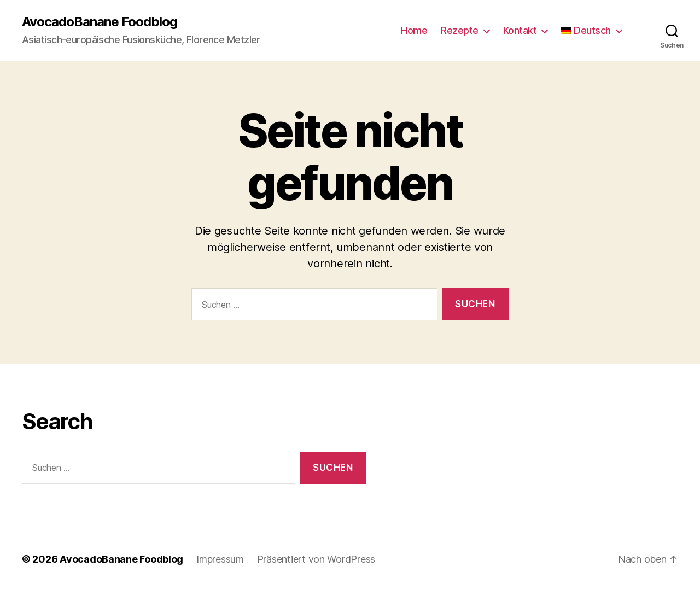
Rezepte (460, 30)
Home (414, 30)
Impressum (220, 559)
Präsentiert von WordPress (316, 559)
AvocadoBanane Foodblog (100, 22)
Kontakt (520, 30)
